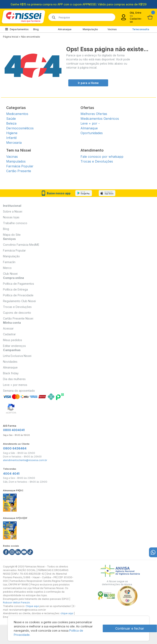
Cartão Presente (19, 171)
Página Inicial (11, 37)
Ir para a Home (88, 83)
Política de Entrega (15, 289)
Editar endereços (14, 346)
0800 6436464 (15, 448)
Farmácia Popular (20, 166)
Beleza (11, 123)
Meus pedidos (13, 340)
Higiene (12, 133)
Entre (138, 13)
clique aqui (67, 613)
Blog (36, 29)
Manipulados (16, 161)
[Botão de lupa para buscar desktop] (52, 16)
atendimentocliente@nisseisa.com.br (25, 460)
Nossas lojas (11, 217)
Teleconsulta (141, 29)
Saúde (11, 119)
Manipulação (90, 29)
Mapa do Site (12, 235)
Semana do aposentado (19, 391)
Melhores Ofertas (94, 114)
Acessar (8, 328)
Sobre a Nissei (13, 211)
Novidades (10, 362)
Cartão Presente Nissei (18, 318)
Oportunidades (92, 133)
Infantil (11, 138)
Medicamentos (17, 114)
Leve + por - (90, 123)
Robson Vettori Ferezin (16, 603)
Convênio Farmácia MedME (21, 245)
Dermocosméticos (20, 128)
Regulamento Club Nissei (19, 301)
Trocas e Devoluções (97, 161)
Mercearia (14, 143)
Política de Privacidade (18, 295)
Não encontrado (31, 37)
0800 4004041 (14, 430)
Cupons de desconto (17, 313)
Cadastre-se (136, 20)
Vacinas (112, 29)
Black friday (11, 373)
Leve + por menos (15, 385)
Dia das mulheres (14, 379)
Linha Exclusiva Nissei (17, 356)
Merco (7, 268)
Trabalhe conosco (15, 223)
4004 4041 (11, 474)
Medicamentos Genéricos (100, 119)
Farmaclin (9, 262)
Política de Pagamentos (19, 284)
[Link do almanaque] (10, 502)
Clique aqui (32, 606)
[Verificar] (11, 408)
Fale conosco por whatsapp (102, 157)
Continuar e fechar (130, 628)
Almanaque (65, 29)
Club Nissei (10, 274)
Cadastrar (9, 334)
